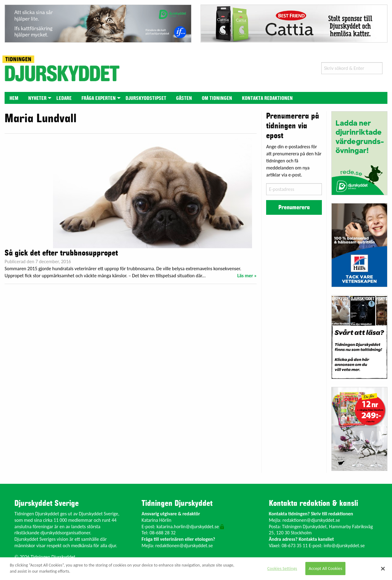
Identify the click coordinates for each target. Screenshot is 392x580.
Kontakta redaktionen (267, 98)
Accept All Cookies (326, 568)
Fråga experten (99, 98)
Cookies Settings (282, 568)
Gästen (184, 98)
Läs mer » (247, 276)
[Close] (383, 569)
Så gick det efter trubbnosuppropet (61, 253)
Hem (14, 98)
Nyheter (37, 98)
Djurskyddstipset (146, 98)
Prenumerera (294, 207)
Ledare (64, 98)
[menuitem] (14, 98)
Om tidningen (217, 98)
